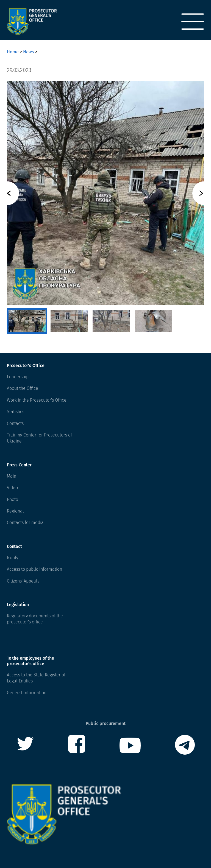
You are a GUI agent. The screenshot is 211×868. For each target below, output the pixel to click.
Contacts (15, 423)
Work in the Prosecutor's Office (37, 400)
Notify (13, 558)
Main (12, 476)
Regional (15, 511)
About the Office (23, 388)
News (29, 52)
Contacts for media (25, 523)
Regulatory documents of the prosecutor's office (35, 619)
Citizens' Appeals (23, 581)
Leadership (18, 377)
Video (12, 488)
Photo (13, 499)
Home (13, 52)
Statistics (16, 412)
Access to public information (34, 569)
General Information (27, 693)
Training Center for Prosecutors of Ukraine (39, 438)
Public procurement (106, 723)
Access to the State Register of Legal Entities (36, 678)
